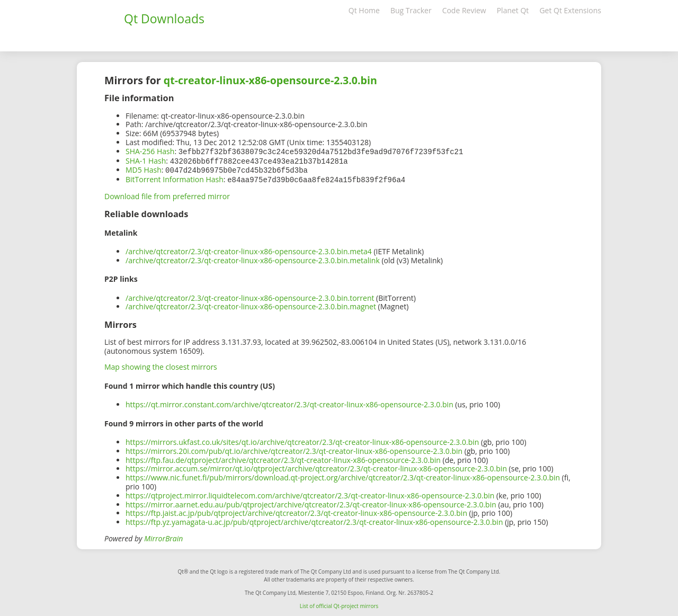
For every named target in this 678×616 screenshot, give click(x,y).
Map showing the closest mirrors (161, 365)
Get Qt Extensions (570, 10)
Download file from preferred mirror (167, 194)
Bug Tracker (411, 10)
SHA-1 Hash (146, 160)
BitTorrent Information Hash (175, 178)
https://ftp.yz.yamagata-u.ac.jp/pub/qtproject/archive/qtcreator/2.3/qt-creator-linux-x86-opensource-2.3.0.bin (314, 520)
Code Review (464, 10)
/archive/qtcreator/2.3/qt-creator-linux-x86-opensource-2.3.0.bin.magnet (251, 304)
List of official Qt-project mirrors (339, 604)
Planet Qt (513, 10)
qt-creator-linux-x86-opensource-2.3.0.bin (270, 80)
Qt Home (364, 10)
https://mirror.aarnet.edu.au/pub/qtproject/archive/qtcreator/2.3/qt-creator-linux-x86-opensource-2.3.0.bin (311, 502)
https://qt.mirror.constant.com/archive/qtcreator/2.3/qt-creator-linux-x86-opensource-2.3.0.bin (289, 402)
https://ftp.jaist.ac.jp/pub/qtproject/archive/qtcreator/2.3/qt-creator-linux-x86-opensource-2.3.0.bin (296, 511)
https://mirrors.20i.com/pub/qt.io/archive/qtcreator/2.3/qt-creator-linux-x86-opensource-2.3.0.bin (294, 449)
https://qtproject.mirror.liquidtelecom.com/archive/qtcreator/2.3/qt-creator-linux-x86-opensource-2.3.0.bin (310, 493)
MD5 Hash (144, 169)
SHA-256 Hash (150, 151)
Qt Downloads (164, 19)
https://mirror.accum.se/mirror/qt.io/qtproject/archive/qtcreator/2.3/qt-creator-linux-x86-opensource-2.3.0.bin (316, 466)
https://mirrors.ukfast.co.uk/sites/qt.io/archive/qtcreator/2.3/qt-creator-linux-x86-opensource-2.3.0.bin (302, 440)
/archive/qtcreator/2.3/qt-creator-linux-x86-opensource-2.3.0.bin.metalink (253, 258)
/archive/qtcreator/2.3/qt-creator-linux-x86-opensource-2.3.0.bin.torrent (250, 296)
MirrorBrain (163, 536)
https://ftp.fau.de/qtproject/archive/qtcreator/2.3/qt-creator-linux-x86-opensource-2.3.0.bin (283, 458)
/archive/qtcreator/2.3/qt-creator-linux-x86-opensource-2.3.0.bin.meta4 (249, 249)
